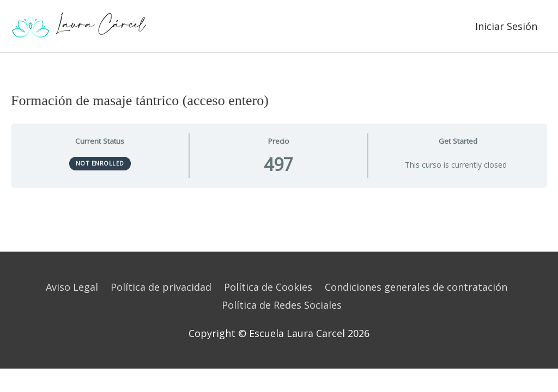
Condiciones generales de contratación (416, 287)
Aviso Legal (72, 287)
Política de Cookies (268, 287)
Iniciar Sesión (506, 26)
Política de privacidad (161, 287)
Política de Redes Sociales (282, 305)
